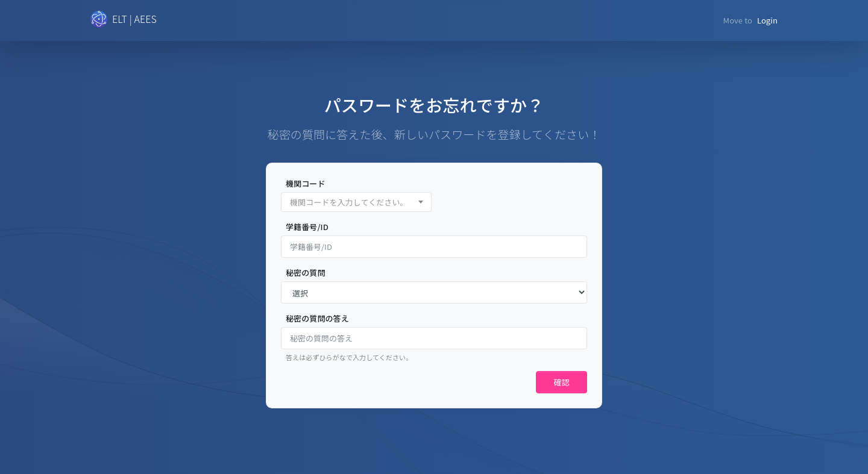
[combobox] (356, 202)
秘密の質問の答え (317, 318)
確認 (562, 382)
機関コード (306, 183)
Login (767, 20)
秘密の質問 (306, 273)
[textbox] (356, 203)
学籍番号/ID (307, 227)
